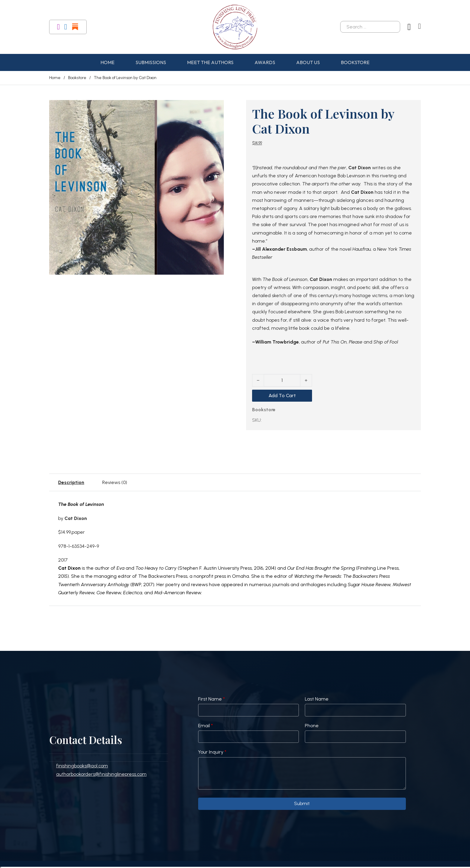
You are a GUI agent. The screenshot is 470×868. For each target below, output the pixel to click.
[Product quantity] (282, 380)
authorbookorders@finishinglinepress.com (101, 774)
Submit (302, 803)
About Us (308, 62)
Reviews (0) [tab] (115, 482)
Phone (312, 726)
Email (205, 726)
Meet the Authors (210, 62)
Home (107, 62)
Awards (265, 62)
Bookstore (355, 62)
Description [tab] (71, 482)
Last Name (317, 699)
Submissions (151, 62)
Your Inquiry (212, 752)
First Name (211, 699)
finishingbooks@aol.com (82, 766)
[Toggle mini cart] (419, 26)
